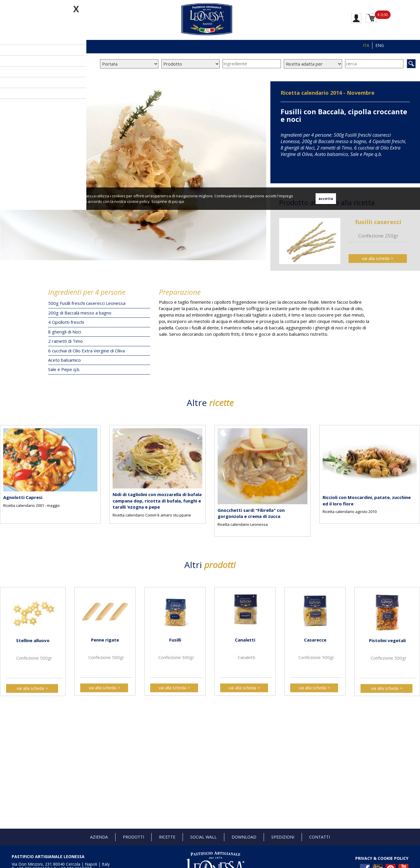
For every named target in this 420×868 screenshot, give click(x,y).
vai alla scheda (376, 258)
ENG (380, 45)
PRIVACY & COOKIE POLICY (382, 858)
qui (181, 201)
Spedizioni (283, 837)
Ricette (167, 837)
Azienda (99, 837)
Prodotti (133, 837)
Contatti (320, 837)
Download (244, 837)
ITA (366, 45)
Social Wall (203, 837)
